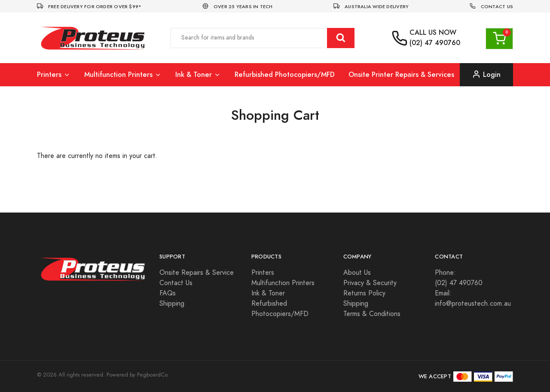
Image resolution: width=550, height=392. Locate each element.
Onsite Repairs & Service (197, 273)
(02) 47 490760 (435, 43)
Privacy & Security (370, 283)
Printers (54, 74)
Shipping (172, 304)
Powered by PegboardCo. (138, 375)
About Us (357, 273)
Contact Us (176, 283)
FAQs (168, 293)
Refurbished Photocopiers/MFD (285, 74)
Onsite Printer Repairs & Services (401, 74)
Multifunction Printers (123, 74)
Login (486, 74)
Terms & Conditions (372, 314)
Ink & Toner (198, 74)
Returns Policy (364, 293)
